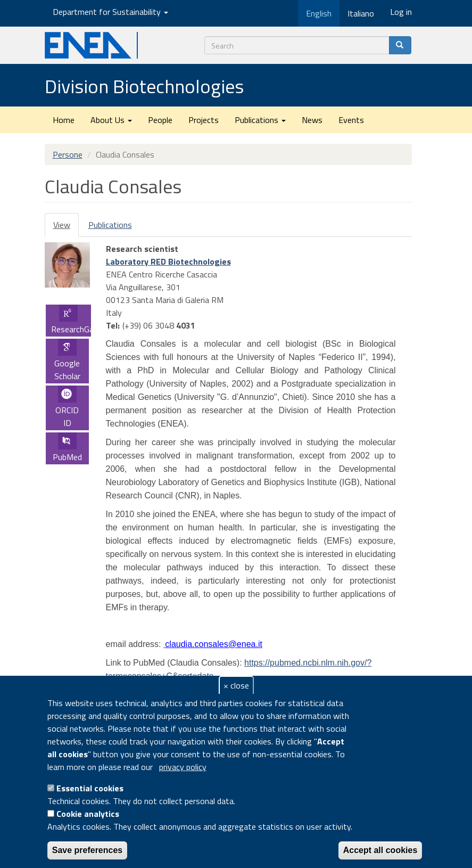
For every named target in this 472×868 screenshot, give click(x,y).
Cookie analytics (88, 814)
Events (351, 120)
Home (64, 120)
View (66, 228)
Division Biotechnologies (144, 86)
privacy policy (183, 767)
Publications (260, 120)
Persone (68, 154)
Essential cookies (90, 788)
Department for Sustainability (110, 12)
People (160, 120)
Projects (204, 120)
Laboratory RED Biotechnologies (168, 261)
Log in (401, 12)
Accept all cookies (380, 850)
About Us (111, 120)
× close (236, 685)
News (312, 120)
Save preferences (88, 850)
